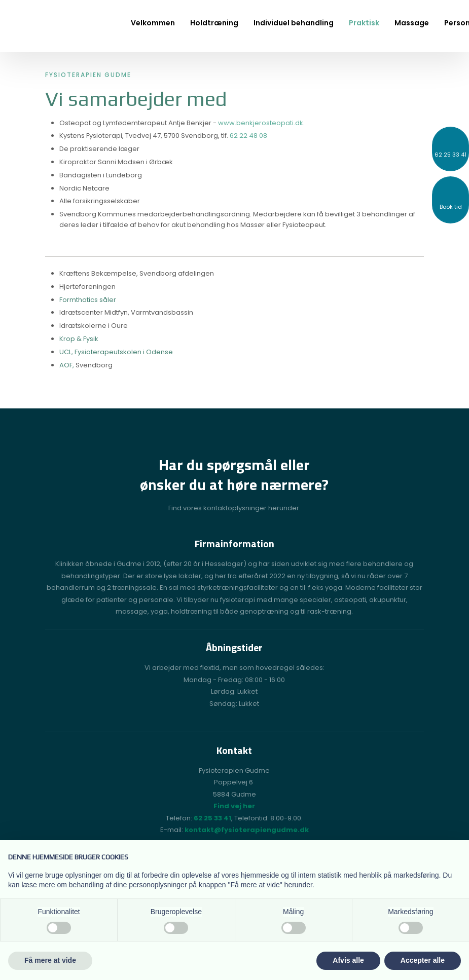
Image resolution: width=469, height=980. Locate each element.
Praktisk (364, 23)
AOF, (67, 365)
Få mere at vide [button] (50, 960)
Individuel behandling (294, 23)
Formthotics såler (88, 300)
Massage (412, 23)
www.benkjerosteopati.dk (261, 123)
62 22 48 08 (248, 136)
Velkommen (153, 23)
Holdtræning (214, 23)
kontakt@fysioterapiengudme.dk (247, 830)
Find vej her (234, 806)
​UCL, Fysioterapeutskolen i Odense (116, 352)
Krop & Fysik (79, 339)
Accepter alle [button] (423, 960)
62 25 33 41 (212, 818)
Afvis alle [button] (348, 960)
